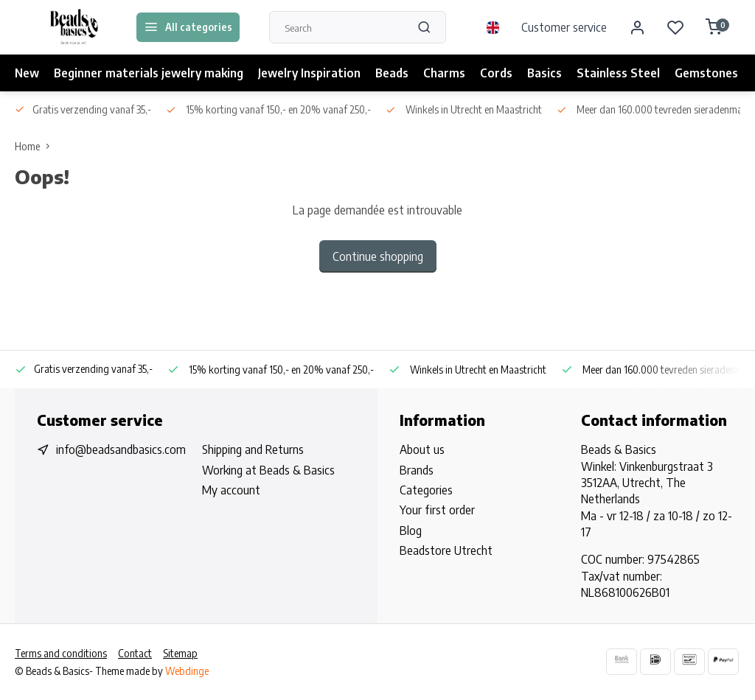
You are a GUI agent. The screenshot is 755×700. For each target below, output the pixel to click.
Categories (426, 490)
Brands (417, 470)
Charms (444, 73)
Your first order (437, 510)
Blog (411, 531)
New (27, 73)
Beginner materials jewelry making (149, 73)
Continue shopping (378, 256)
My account (231, 490)
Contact (135, 653)
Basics (544, 73)
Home (35, 146)
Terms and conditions (61, 653)
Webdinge (187, 671)
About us (422, 449)
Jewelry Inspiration (309, 73)
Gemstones (706, 73)
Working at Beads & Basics (268, 470)
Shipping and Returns (253, 449)
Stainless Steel (618, 73)
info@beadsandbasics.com (121, 449)
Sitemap (180, 653)
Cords (496, 73)
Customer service (564, 27)
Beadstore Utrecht (446, 550)
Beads (392, 73)
